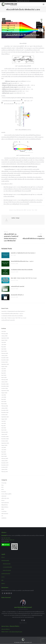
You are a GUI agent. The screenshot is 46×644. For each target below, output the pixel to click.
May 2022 (4, 399)
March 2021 (4, 430)
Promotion (4, 492)
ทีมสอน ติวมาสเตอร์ (7, 570)
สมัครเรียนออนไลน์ (7, 564)
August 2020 (4, 445)
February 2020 (5, 458)
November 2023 (5, 360)
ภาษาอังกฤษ (4, 511)
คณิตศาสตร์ (4, 496)
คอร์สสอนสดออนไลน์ (6, 574)
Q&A (2, 580)
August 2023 (4, 366)
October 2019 (4, 467)
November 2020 (5, 439)
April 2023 (4, 375)
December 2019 (5, 463)
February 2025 (5, 334)
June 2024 (4, 345)
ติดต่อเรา (3, 583)
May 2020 (4, 452)
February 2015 (5, 472)
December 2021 (5, 410)
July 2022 (4, 395)
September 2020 (5, 443)
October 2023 (5, 362)
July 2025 (4, 331)
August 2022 (4, 393)
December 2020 (5, 437)
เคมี (2, 516)
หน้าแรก (3, 557)
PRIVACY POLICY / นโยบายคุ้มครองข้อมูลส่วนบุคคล (12, 632)
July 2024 (4, 342)
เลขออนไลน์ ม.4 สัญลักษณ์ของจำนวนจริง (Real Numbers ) (23, 253)
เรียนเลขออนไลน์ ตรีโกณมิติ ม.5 (17, 295)
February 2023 (5, 380)
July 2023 (4, 369)
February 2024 (5, 353)
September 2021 (5, 417)
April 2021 (4, 428)
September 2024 (5, 338)
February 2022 (5, 406)
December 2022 (5, 384)
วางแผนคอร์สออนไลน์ (7, 567)
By (29, 210)
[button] (20, 623)
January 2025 (4, 336)
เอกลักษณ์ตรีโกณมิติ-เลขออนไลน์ (18, 286)
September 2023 (5, 364)
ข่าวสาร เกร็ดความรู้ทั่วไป (6, 494)
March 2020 (4, 456)
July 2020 (4, 447)
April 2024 (4, 349)
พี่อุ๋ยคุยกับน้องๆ (5, 505)
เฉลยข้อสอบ (4, 518)
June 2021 (4, 423)
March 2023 (4, 377)
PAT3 (3, 489)
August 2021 (4, 419)
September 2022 (5, 391)
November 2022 (5, 386)
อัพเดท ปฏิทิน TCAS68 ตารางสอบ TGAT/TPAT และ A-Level (24, 278)
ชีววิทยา (3, 500)
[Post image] (5, 255)
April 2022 (4, 401)
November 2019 (5, 465)
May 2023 (4, 373)
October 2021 (4, 415)
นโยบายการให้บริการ (6, 629)
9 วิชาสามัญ (4, 483)
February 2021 (5, 432)
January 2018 (4, 469)
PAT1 (2, 487)
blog (4, 19)
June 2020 (4, 450)
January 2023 (4, 382)
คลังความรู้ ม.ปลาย (6, 21)
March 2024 (4, 351)
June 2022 (4, 397)
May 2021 (4, 426)
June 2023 (4, 371)
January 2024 (4, 356)
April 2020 (4, 454)
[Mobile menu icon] (44, 4)
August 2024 (4, 340)
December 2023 (5, 358)
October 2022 (5, 388)
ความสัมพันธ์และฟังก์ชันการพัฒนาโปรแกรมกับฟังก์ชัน (22, 270)
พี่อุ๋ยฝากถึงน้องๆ (5, 507)
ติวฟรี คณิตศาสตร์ (5, 503)
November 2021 (5, 412)
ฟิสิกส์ (4, 23)
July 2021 (4, 421)
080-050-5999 (7, 538)
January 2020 (4, 461)
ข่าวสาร (3, 577)
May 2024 (4, 347)
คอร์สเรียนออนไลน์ (5, 560)
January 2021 (4, 434)
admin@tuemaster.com (9, 540)
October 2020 (5, 441)
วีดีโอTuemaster (5, 514)
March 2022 (4, 404)
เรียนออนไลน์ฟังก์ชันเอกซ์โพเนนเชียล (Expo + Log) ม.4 (22, 261)
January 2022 (4, 408)
